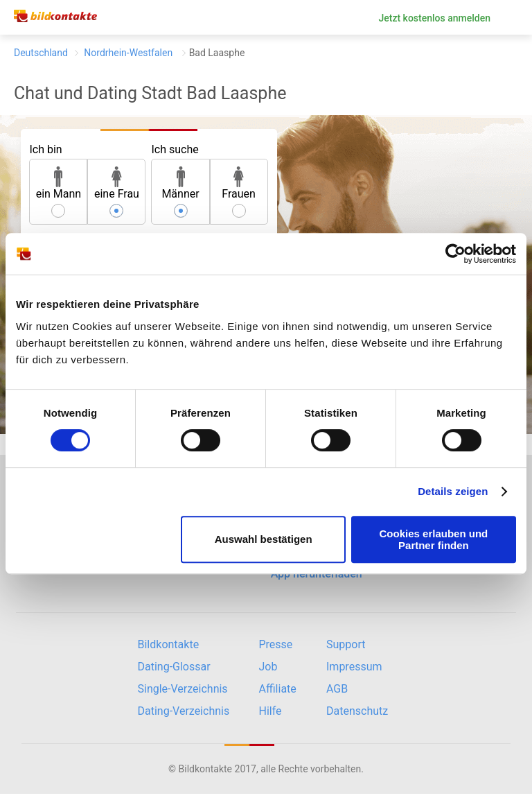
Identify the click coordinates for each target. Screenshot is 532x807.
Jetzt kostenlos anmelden (434, 18)
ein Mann (59, 183)
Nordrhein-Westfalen (128, 53)
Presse (276, 644)
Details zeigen (453, 491)
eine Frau (117, 183)
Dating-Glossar (174, 667)
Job (268, 667)
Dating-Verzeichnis (184, 711)
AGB (337, 689)
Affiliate (278, 689)
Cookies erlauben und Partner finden (434, 539)
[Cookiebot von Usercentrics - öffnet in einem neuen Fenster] (455, 254)
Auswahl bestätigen (264, 539)
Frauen (239, 183)
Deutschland (41, 53)
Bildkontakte (169, 644)
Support (346, 644)
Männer (180, 183)
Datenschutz (357, 711)
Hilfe (271, 711)
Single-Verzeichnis (183, 689)
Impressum (354, 667)
